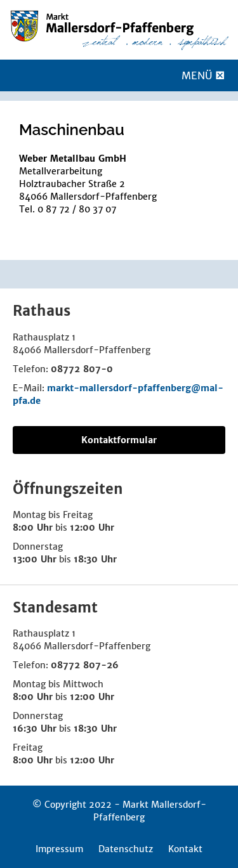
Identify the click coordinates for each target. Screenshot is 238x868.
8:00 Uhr (33, 528)
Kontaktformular (119, 440)
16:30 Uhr (35, 729)
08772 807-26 (85, 665)
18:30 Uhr (95, 559)
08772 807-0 (82, 369)
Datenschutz (126, 849)
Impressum (59, 849)
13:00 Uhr (35, 559)
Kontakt (185, 849)
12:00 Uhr (92, 528)
